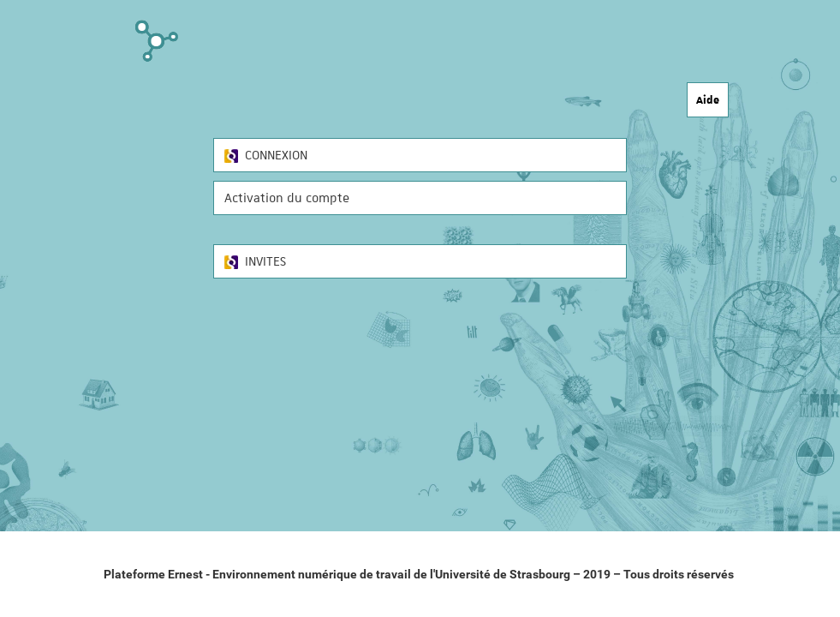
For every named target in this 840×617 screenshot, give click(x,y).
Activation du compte (287, 198)
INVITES (255, 261)
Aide (708, 99)
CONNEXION (266, 155)
